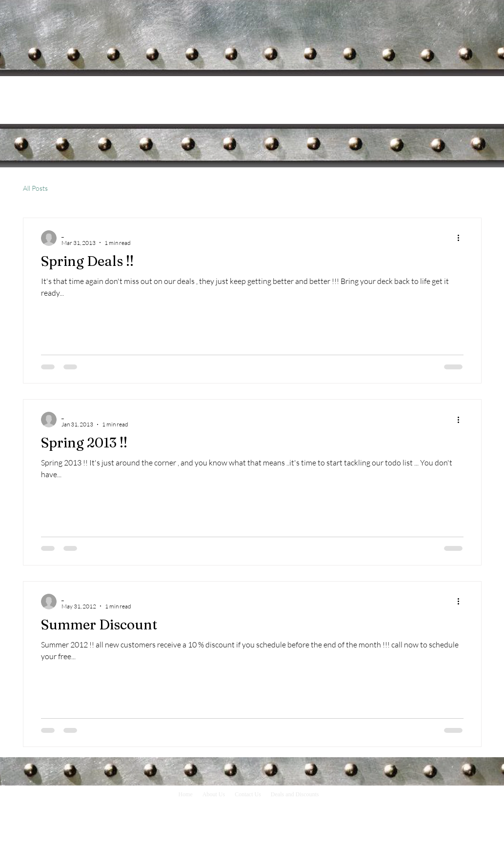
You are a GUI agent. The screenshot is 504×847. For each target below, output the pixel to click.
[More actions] (462, 238)
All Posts (35, 188)
